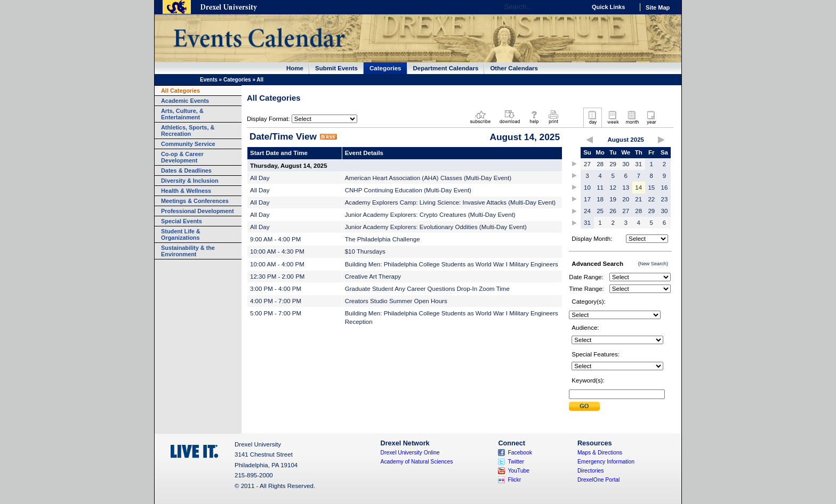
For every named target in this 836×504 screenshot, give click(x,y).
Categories (385, 68)
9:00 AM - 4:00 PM (275, 239)
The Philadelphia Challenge (383, 239)
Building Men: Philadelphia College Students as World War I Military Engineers (452, 264)
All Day (260, 178)
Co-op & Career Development (182, 157)
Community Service (188, 144)
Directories (591, 471)
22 (651, 199)
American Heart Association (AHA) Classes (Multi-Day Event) (428, 178)
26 (613, 211)
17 (587, 199)
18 (600, 199)
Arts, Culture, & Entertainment (182, 114)
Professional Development (198, 211)
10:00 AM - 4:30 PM (277, 251)
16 (665, 188)
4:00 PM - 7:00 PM (276, 301)
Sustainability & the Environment (188, 251)
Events (209, 80)
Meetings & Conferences (195, 201)
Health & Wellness (186, 191)
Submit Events (336, 68)
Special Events (182, 221)
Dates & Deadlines (186, 170)
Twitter (516, 462)
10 (587, 188)
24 (587, 211)
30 (626, 164)
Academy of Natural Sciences (417, 462)
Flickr (514, 480)
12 (613, 188)
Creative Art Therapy (373, 277)
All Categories (180, 91)
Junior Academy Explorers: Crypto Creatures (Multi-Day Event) (430, 215)
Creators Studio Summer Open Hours (396, 301)
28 (600, 164)
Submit (584, 406)
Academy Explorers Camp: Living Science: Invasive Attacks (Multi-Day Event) (451, 202)
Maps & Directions (600, 453)
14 (638, 188)
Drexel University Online (410, 453)
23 (665, 199)
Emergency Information (606, 462)
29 (613, 164)
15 (651, 188)
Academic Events (185, 101)
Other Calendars (514, 68)
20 (626, 199)
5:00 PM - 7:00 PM (276, 313)
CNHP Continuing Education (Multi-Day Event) (408, 190)
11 (600, 188)
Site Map (658, 7)
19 (613, 199)
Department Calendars (446, 68)
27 (587, 164)
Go (575, 7)
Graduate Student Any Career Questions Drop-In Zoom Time (427, 289)
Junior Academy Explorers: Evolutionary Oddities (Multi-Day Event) (436, 227)
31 (638, 164)
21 (638, 199)
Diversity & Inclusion (190, 181)
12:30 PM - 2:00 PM (277, 277)
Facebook (520, 453)
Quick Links (608, 7)
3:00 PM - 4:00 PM (276, 289)
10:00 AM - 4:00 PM (277, 264)
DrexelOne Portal (598, 480)
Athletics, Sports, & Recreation (188, 131)
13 (626, 188)
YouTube (519, 471)
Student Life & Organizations (181, 234)
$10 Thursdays (365, 251)
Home (295, 68)
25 (600, 211)
